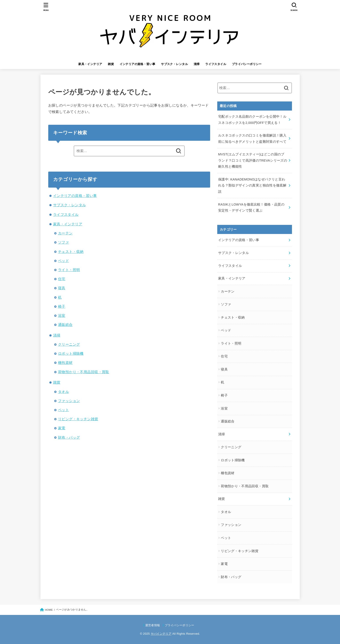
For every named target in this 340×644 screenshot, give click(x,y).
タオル (63, 392)
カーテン (65, 233)
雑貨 (111, 64)
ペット (63, 410)
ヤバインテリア (161, 634)
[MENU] (46, 7)
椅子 (62, 306)
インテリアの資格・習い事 (138, 64)
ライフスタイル (216, 64)
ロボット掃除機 (71, 353)
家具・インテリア (90, 64)
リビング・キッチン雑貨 (78, 419)
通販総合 (65, 325)
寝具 (62, 288)
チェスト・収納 (71, 252)
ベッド (63, 261)
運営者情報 (153, 625)
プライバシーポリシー (247, 64)
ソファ (63, 242)
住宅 (62, 279)
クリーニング (69, 344)
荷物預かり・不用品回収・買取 (84, 372)
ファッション (69, 401)
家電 (62, 428)
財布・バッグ (69, 437)
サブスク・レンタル (174, 64)
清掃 (197, 64)
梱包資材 (65, 363)
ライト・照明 (69, 270)
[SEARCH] (294, 7)
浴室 (62, 315)
